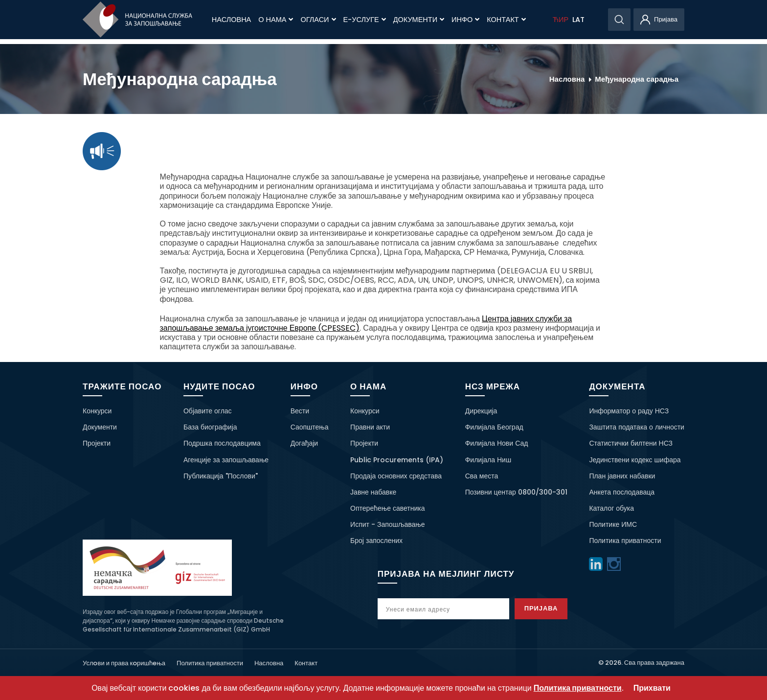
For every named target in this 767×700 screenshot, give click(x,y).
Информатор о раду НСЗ (629, 411)
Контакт (506, 20)
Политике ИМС (613, 524)
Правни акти (370, 427)
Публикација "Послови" (221, 476)
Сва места (482, 476)
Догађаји (305, 443)
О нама (276, 20)
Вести (300, 411)
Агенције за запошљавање (226, 460)
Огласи (318, 20)
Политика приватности (625, 541)
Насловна (231, 20)
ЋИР (561, 20)
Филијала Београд (494, 427)
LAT (578, 20)
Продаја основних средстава (396, 476)
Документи (419, 20)
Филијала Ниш (488, 460)
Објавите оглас (208, 411)
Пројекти (97, 443)
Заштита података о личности (637, 427)
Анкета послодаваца (622, 492)
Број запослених (376, 541)
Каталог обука (611, 508)
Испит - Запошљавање (387, 524)
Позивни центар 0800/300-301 (516, 492)
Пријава (541, 608)
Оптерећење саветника (387, 508)
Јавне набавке (373, 492)
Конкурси (97, 411)
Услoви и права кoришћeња (124, 663)
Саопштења (310, 427)
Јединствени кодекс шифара (635, 460)
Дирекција (481, 411)
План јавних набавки (622, 476)
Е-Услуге (365, 20)
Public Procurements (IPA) (397, 460)
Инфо (465, 20)
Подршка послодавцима (222, 443)
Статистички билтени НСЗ (631, 443)
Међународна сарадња (637, 79)
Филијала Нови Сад (497, 443)
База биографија (210, 427)
